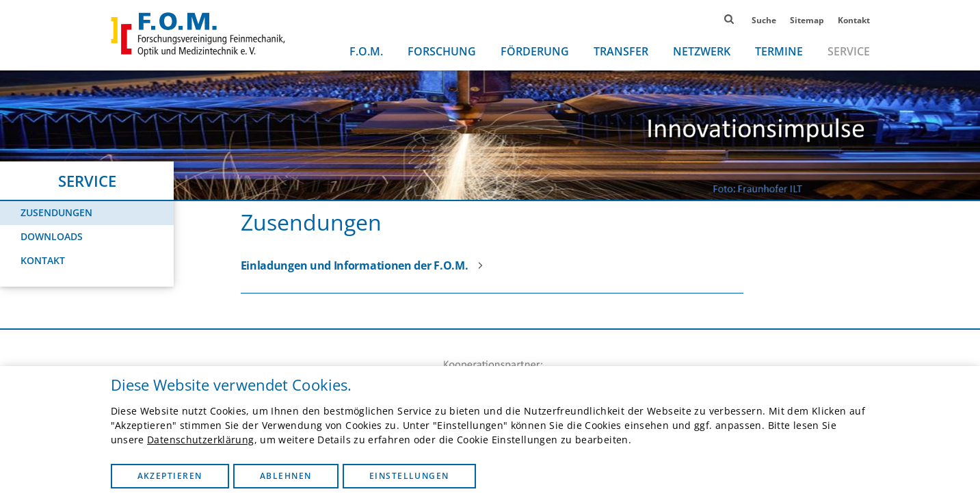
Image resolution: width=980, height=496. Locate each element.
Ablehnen (286, 476)
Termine (779, 51)
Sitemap (807, 20)
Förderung (535, 51)
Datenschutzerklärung (200, 440)
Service (849, 51)
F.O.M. (366, 51)
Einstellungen (409, 476)
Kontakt (854, 20)
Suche (764, 20)
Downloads (52, 236)
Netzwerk (702, 51)
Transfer (621, 51)
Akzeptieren (170, 476)
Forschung (442, 51)
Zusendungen (56, 212)
